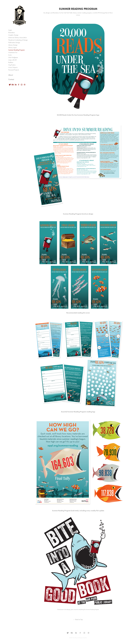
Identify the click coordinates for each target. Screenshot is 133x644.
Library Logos (12, 47)
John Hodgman (13, 57)
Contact (11, 79)
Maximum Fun (13, 52)
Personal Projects (14, 70)
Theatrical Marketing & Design (18, 40)
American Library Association (18, 38)
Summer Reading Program (16, 50)
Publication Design (14, 42)
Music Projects (13, 67)
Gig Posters (12, 65)
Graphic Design (13, 35)
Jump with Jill (12, 60)
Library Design (13, 45)
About (11, 75)
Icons (10, 55)
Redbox (11, 62)
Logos (10, 30)
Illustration (11, 33)
